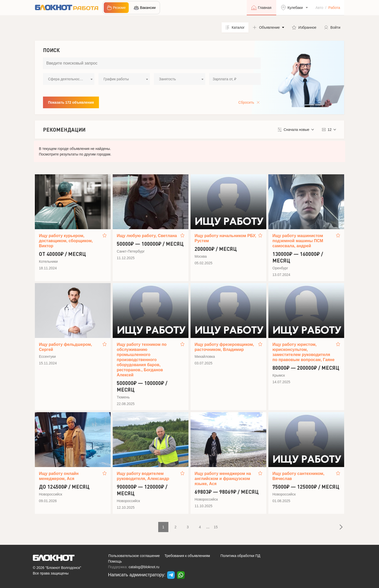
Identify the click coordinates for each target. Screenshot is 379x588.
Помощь (115, 561)
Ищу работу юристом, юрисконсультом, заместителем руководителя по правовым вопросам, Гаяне (303, 352)
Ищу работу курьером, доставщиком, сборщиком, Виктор (66, 241)
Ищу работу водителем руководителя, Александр (143, 476)
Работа (334, 8)
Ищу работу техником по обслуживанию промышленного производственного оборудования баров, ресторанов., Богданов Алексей (142, 360)
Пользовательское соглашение (134, 556)
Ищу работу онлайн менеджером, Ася (59, 476)
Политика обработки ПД (240, 556)
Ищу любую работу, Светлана (147, 236)
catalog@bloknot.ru (144, 567)
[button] (268, 27)
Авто (319, 8)
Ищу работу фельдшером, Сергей (65, 347)
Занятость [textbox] (167, 79)
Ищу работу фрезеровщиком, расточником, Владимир (224, 347)
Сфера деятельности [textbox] (66, 79)
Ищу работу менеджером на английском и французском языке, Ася (223, 479)
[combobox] (69, 79)
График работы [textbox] (116, 79)
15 (216, 527)
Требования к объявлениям (187, 556)
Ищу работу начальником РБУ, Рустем (225, 238)
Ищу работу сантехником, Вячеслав (298, 476)
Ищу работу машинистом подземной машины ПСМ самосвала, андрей (298, 241)
